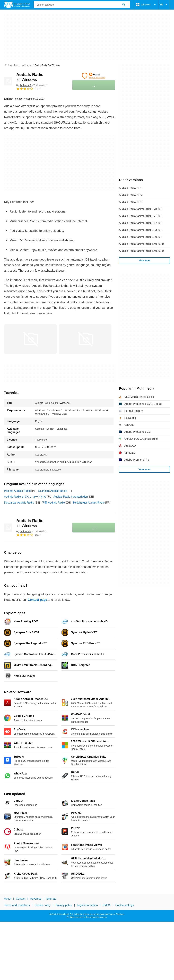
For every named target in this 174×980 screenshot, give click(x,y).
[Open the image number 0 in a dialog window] (30, 339)
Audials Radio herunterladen (71, 497)
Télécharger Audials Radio (89, 503)
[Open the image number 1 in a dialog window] (85, 339)
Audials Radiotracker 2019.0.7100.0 (141, 216)
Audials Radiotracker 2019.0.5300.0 (141, 230)
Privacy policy (64, 905)
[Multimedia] (27, 65)
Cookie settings (125, 905)
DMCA (107, 905)
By (24, 85)
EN (164, 5)
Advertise (36, 899)
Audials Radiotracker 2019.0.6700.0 (141, 223)
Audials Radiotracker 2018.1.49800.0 (141, 244)
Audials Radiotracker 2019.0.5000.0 (141, 237)
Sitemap (51, 899)
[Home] (5, 65)
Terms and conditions (17, 905)
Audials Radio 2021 (131, 202)
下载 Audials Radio (53, 503)
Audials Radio (30, 523)
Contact (21, 899)
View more (144, 261)
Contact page (37, 600)
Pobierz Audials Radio (17, 491)
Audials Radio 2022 (131, 195)
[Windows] (14, 65)
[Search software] (124, 5)
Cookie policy (43, 905)
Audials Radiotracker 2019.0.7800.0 (141, 209)
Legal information (87, 905)
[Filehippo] (17, 5)
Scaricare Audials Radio (53, 491)
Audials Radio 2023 (131, 188)
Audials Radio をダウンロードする (25, 497)
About (8, 899)
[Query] (82, 5)
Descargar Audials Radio (19, 503)
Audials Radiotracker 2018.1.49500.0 (141, 251)
